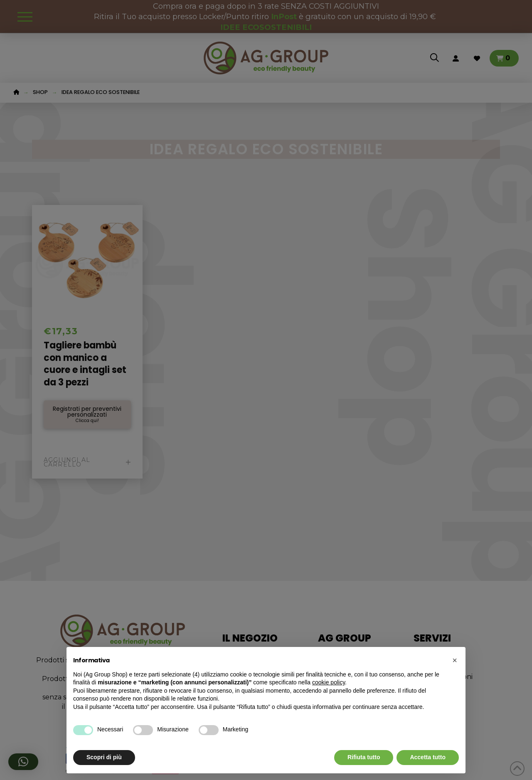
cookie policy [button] (329, 682)
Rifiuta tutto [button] (364, 757)
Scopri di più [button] (104, 757)
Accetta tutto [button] (428, 757)
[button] (455, 660)
